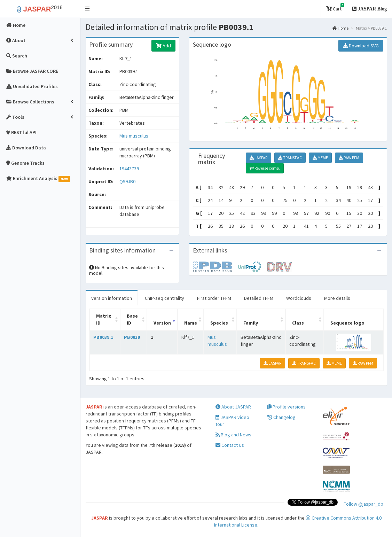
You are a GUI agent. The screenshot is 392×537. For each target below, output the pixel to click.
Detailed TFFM (259, 298)
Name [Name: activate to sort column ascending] (191, 323)
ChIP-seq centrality (164, 298)
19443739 (129, 169)
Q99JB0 (128, 181)
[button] (88, 9)
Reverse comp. (265, 168)
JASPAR (258, 158)
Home (340, 28)
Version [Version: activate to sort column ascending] (162, 323)
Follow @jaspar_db (363, 504)
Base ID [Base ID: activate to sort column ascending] (132, 319)
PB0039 (132, 337)
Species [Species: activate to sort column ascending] (219, 323)
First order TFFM (214, 298)
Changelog (281, 417)
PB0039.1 (103, 337)
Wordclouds (299, 298)
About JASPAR (233, 407)
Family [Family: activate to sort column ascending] (251, 323)
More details (337, 298)
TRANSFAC (290, 158)
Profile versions (287, 407)
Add (163, 46)
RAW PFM (349, 158)
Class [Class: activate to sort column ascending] (298, 323)
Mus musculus (134, 136)
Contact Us (230, 445)
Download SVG (361, 46)
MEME (320, 158)
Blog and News (233, 435)
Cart (335, 7)
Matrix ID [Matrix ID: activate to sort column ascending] (104, 319)
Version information (112, 298)
